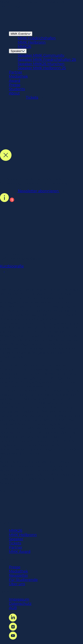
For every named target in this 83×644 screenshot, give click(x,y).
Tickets (15, 543)
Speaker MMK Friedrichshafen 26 (47, 60)
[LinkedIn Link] (13, 620)
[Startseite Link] (13, 26)
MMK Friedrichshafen (37, 38)
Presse (15, 85)
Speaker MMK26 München (41, 64)
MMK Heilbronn (32, 42)
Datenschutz (20, 604)
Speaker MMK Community (41, 55)
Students (17, 89)
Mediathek (18, 76)
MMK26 (24, 47)
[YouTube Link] (13, 638)
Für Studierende (23, 580)
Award (14, 81)
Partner (16, 72)
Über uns (17, 584)
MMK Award (20, 552)
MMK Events (21, 34)
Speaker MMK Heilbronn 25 (42, 68)
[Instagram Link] (13, 630)
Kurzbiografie (41, 268)
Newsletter (18, 576)
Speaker (18, 51)
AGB (13, 608)
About (14, 93)
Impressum (19, 599)
